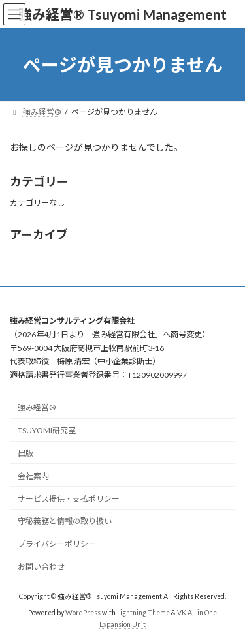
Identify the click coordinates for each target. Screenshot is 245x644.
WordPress (83, 613)
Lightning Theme (143, 613)
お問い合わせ (41, 566)
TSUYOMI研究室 (47, 430)
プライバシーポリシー (57, 544)
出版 (25, 453)
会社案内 (33, 475)
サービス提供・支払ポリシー (69, 498)
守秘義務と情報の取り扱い (65, 521)
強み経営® (37, 407)
